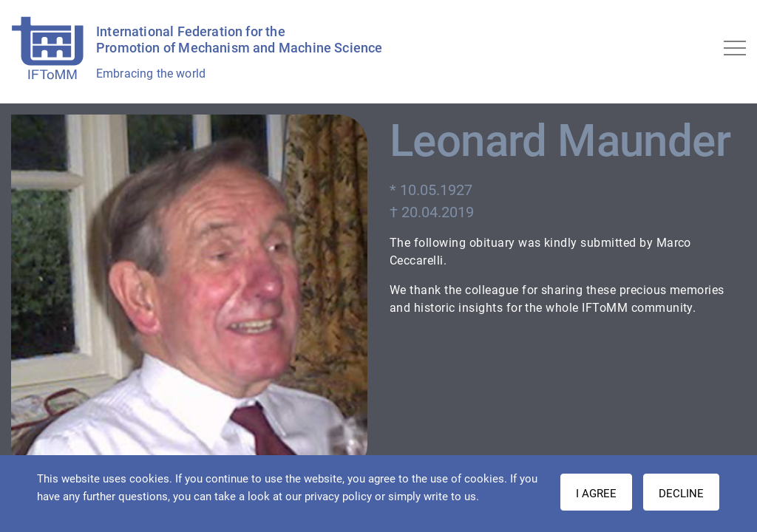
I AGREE (596, 494)
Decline (681, 494)
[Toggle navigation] (735, 48)
